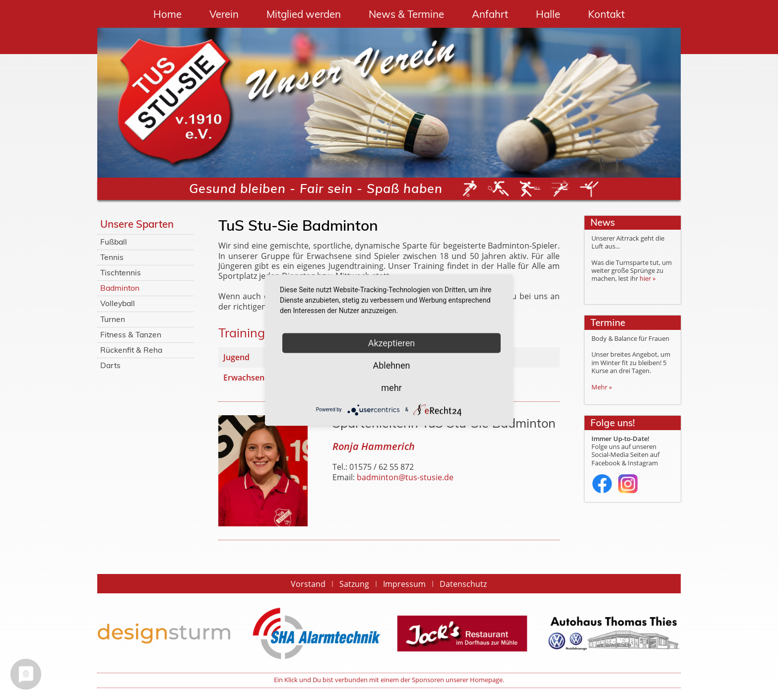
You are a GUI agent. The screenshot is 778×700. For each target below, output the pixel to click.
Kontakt (606, 14)
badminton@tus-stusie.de (405, 477)
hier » (648, 279)
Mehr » (602, 387)
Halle (548, 14)
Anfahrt (490, 14)
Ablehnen (391, 365)
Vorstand (308, 584)
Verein (224, 14)
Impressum (404, 584)
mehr (391, 387)
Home (167, 14)
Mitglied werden (304, 14)
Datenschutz (463, 584)
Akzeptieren (392, 343)
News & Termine (406, 14)
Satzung (354, 584)
